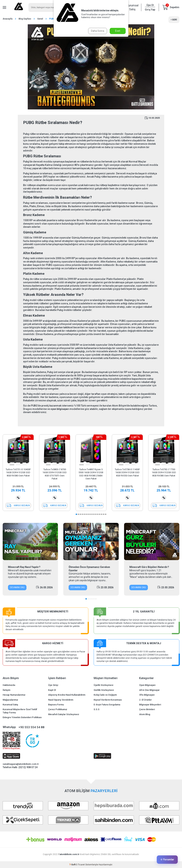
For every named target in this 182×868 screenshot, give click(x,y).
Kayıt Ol (52, 690)
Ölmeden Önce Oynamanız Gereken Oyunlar (89, 569)
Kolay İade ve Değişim (105, 695)
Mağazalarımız (10, 700)
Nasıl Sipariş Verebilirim (61, 700)
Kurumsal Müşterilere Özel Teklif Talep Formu (20, 711)
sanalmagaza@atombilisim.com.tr (21, 764)
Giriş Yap (150, 10)
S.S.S (97, 709)
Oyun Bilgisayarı (147, 685)
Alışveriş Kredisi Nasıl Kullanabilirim (67, 695)
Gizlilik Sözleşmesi (104, 690)
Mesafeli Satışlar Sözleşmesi (64, 714)
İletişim (6, 690)
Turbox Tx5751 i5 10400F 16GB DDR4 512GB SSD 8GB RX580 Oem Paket (18, 472)
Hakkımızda (9, 685)
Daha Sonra (98, 31)
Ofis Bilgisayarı (147, 695)
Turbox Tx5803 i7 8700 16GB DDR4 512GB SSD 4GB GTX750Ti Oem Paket (55, 474)
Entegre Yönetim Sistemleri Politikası (22, 717)
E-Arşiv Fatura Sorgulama (107, 705)
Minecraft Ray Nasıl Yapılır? (24, 567)
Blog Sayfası (25, 19)
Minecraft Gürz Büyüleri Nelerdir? (149, 567)
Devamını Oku (17, 587)
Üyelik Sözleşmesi (103, 685)
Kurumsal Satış (132, 7)
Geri (174, 20)
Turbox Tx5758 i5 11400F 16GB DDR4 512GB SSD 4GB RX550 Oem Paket (127, 472)
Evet (118, 31)
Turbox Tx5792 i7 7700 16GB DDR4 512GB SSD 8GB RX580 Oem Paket (164, 472)
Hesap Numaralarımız (14, 695)
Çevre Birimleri (147, 709)
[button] (12, 465)
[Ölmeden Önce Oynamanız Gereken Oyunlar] (91, 541)
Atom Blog (145, 714)
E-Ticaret (80, 865)
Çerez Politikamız (58, 709)
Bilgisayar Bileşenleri (150, 705)
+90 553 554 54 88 (31, 727)
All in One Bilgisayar (149, 690)
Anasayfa (8, 19)
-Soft (73, 865)
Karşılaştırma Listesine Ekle (18, 498)
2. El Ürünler (145, 700)
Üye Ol (150, 5)
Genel (40, 19)
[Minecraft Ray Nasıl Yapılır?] (30, 541)
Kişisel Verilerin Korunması (108, 700)
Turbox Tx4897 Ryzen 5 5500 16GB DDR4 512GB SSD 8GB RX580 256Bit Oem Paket (91, 474)
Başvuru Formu (56, 705)
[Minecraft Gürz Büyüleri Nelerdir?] (152, 541)
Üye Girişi (53, 685)
